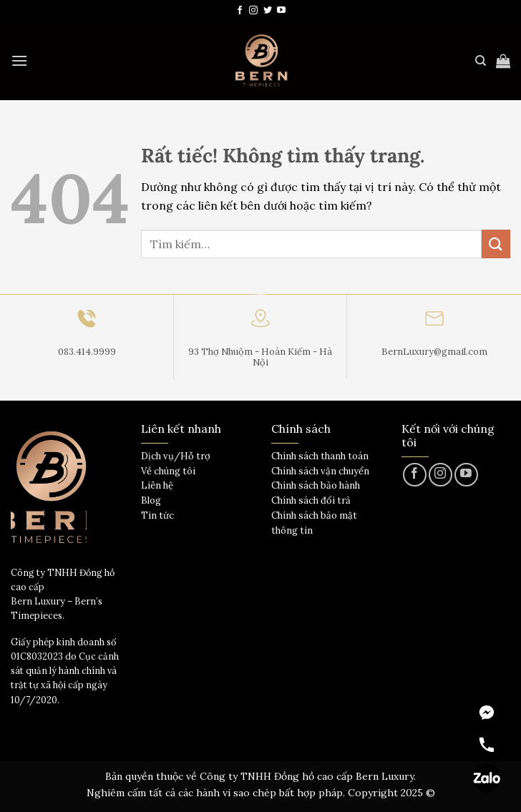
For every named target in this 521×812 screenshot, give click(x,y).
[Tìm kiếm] (481, 61)
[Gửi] (496, 244)
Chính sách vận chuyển (320, 471)
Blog (151, 500)
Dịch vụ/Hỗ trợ (176, 456)
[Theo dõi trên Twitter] (268, 11)
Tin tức (157, 515)
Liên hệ (157, 485)
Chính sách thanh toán (320, 456)
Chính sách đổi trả (311, 500)
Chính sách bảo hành (316, 485)
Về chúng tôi (168, 471)
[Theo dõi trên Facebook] (240, 11)
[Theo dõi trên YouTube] (281, 11)
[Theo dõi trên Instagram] (253, 11)
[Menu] (19, 60)
